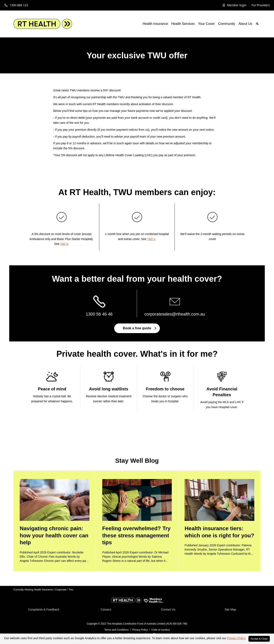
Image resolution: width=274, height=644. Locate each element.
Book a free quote (139, 328)
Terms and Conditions (116, 630)
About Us (245, 24)
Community (227, 24)
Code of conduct (161, 630)
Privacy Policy (236, 638)
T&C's (64, 244)
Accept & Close (259, 639)
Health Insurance (155, 24)
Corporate (61, 590)
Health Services (183, 24)
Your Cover (206, 24)
